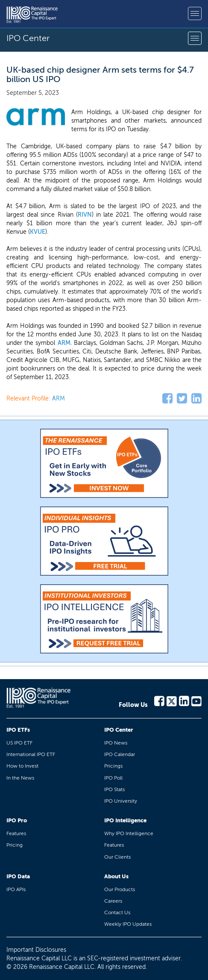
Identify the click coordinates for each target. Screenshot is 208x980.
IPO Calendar (120, 754)
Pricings (113, 766)
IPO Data (18, 876)
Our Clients (117, 857)
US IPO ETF (19, 743)
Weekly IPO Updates (128, 924)
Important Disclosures (36, 950)
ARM (64, 343)
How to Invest (22, 766)
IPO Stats (114, 789)
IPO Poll (113, 778)
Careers (113, 901)
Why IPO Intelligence (129, 833)
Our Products (120, 889)
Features (16, 833)
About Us (116, 876)
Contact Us (117, 912)
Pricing (15, 845)
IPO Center (119, 730)
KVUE (38, 232)
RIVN (85, 215)
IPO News (116, 743)
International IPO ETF (31, 754)
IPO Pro (17, 820)
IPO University (121, 801)
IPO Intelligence (125, 820)
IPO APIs (16, 889)
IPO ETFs (18, 730)
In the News (20, 778)
